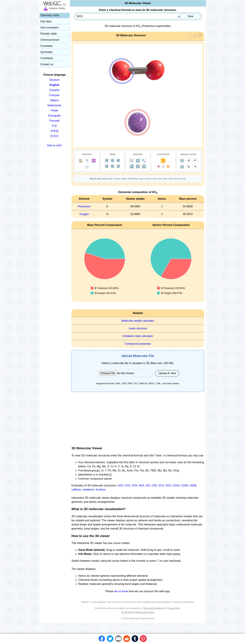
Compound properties (138, 344)
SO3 (168, 485)
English (54, 85)
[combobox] (138, 16)
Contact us (47, 64)
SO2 (161, 485)
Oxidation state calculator (138, 336)
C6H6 (193, 485)
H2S (154, 485)
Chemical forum (50, 40)
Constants (46, 46)
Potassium (84, 206)
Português (55, 116)
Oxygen (84, 214)
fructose (101, 490)
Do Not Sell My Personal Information (138, 612)
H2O (120, 485)
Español (54, 90)
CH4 (134, 485)
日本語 (54, 131)
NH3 (141, 485)
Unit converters (50, 28)
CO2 (127, 485)
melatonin (88, 490)
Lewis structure (138, 328)
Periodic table (49, 34)
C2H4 (176, 485)
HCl (148, 485)
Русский (54, 121)
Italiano (54, 100)
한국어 (54, 136)
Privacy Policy (174, 608)
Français (54, 95)
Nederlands (54, 105)
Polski (55, 110)
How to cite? (54, 145)
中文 (54, 126)
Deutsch (55, 80)
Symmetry (46, 52)
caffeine (76, 490)
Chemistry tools (50, 15)
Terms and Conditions (153, 608)
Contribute (47, 58)
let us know (121, 591)
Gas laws (46, 21)
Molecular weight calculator (138, 321)
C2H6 (184, 485)
